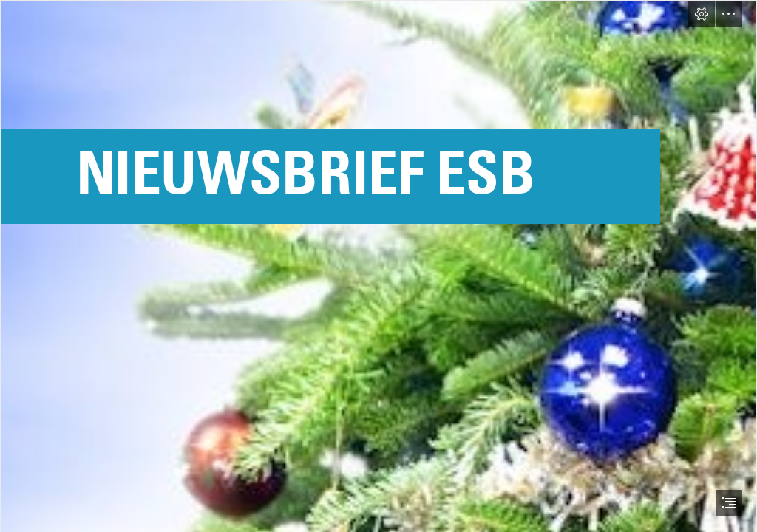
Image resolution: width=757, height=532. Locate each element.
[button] (702, 14)
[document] (378, 266)
